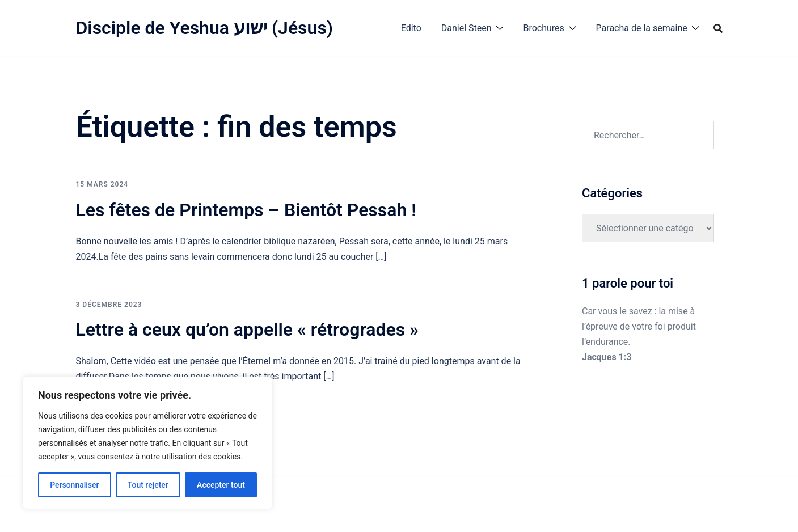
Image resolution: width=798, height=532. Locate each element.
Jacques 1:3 (607, 357)
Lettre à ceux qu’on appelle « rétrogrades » (247, 330)
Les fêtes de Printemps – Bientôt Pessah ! (246, 210)
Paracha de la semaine (642, 28)
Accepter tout (221, 485)
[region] (147, 443)
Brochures (543, 28)
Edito (411, 28)
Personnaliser (74, 485)
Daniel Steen (466, 28)
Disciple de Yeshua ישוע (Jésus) (205, 28)
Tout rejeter (148, 485)
